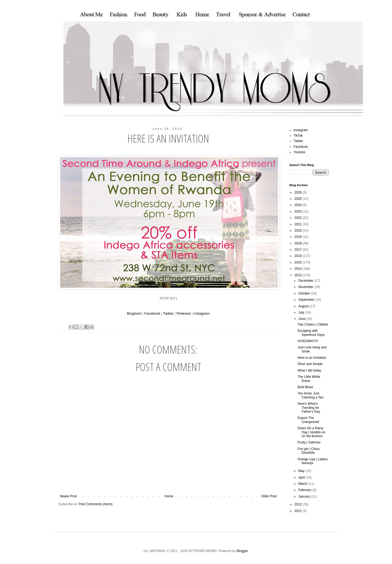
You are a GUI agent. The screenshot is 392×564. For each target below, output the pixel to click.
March (303, 484)
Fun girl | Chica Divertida (308, 451)
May (302, 471)
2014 (299, 269)
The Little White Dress (309, 379)
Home (169, 496)
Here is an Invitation (312, 358)
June (302, 319)
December (306, 281)
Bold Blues (305, 387)
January (305, 496)
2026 (299, 192)
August (304, 306)
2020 (299, 231)
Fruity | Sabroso (309, 442)
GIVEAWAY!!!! (308, 341)
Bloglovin (134, 313)
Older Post (269, 496)
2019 (299, 237)
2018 (299, 243)
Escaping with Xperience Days (311, 333)
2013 (299, 275)
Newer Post (68, 496)
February (305, 490)
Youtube (299, 152)
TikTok (298, 136)
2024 (299, 205)
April (302, 477)
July (302, 312)
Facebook (152, 313)
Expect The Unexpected (308, 420)
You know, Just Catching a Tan (310, 395)
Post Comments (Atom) (95, 504)
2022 (299, 218)
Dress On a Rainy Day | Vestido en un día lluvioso (311, 432)
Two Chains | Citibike (313, 324)
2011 (299, 511)
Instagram (202, 313)
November (306, 287)
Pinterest (183, 313)
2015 (299, 262)
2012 (299, 504)
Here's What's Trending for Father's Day (309, 408)
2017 (299, 250)
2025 (299, 199)
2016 (299, 256)
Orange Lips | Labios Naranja (313, 461)
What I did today (309, 370)
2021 (299, 224)
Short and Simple (310, 364)
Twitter (168, 313)
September (307, 300)
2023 (299, 211)
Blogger (242, 551)
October (305, 293)
